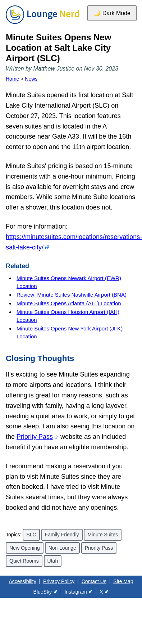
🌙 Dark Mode (112, 13)
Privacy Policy (59, 581)
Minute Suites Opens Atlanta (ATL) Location (69, 303)
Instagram (75, 592)
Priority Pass (35, 437)
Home (12, 79)
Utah (53, 561)
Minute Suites (103, 535)
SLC (31, 535)
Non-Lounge (62, 548)
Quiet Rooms (24, 561)
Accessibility (22, 581)
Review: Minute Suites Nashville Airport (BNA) (72, 295)
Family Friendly (62, 535)
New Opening (25, 548)
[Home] (42, 24)
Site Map (123, 581)
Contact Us (94, 581)
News (31, 79)
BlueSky (43, 592)
